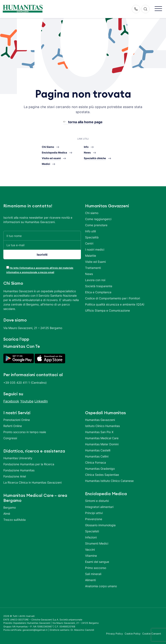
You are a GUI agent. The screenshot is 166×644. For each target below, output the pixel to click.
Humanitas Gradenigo (100, 469)
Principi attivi (94, 513)
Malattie (91, 256)
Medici (46, 164)
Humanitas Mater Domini (102, 444)
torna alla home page (85, 122)
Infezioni (91, 537)
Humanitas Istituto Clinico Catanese (109, 481)
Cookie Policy (133, 634)
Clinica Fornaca (96, 462)
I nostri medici (95, 249)
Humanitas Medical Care (102, 438)
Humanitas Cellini (97, 456)
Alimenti (90, 580)
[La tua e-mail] (42, 245)
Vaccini (90, 549)
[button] (158, 9)
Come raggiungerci (98, 219)
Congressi (10, 438)
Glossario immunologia (100, 525)
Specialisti (92, 531)
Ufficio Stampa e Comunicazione (107, 310)
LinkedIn (41, 401)
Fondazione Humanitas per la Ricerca (29, 464)
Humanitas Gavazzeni (100, 420)
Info (86, 147)
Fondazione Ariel (15, 476)
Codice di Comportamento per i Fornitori (113, 298)
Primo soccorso (96, 568)
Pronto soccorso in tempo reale (25, 432)
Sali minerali (93, 574)
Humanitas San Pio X (99, 432)
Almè (7, 514)
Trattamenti (93, 268)
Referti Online (13, 426)
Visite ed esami (51, 158)
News (87, 153)
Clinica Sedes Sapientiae (102, 475)
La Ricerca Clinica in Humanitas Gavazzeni (32, 482)
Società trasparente (99, 286)
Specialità (92, 237)
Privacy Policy (115, 634)
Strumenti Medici (97, 543)
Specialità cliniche (95, 158)
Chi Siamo (48, 147)
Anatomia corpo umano (101, 586)
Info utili (90, 231)
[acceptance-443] (8, 267)
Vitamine (91, 556)
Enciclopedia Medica (54, 153)
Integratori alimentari (99, 507)
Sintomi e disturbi (97, 501)
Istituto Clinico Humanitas (102, 426)
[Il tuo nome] (42, 236)
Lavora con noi (95, 280)
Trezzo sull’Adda (14, 520)
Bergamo (10, 507)
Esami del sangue (97, 562)
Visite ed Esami (95, 262)
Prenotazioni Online (17, 420)
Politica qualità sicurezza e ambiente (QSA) (115, 304)
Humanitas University (18, 458)
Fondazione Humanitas (19, 470)
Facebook (11, 401)
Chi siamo (92, 213)
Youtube (27, 401)
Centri (89, 243)
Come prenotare (96, 225)
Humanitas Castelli (98, 450)
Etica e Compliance (98, 292)
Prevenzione (94, 519)
